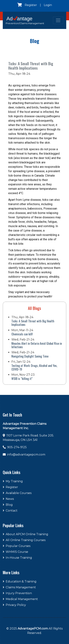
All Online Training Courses (24, 540)
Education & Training (20, 581)
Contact (10, 511)
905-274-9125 (17, 447)
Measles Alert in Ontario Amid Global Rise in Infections (37, 345)
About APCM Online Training (25, 534)
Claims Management (19, 587)
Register (31, 5)
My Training (13, 481)
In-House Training (17, 558)
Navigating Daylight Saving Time (30, 356)
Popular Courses (17, 546)
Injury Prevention (17, 593)
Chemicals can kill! (22, 334)
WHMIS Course (15, 552)
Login (48, 5)
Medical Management (20, 599)
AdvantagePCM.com (33, 629)
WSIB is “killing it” (22, 379)
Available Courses (17, 493)
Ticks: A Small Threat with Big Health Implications (33, 323)
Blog (8, 505)
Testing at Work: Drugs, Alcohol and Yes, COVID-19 (34, 367)
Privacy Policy (14, 605)
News (8, 499)
